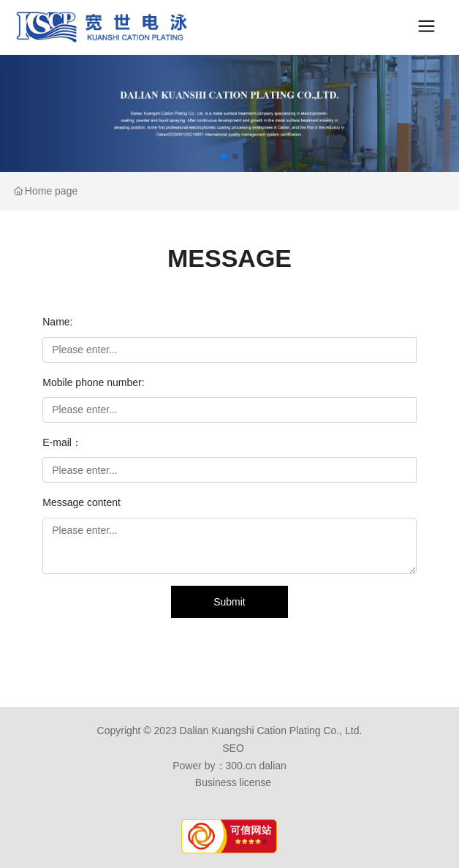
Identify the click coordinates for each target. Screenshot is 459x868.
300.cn (241, 766)
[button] (224, 156)
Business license (233, 782)
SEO (233, 748)
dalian (272, 766)
